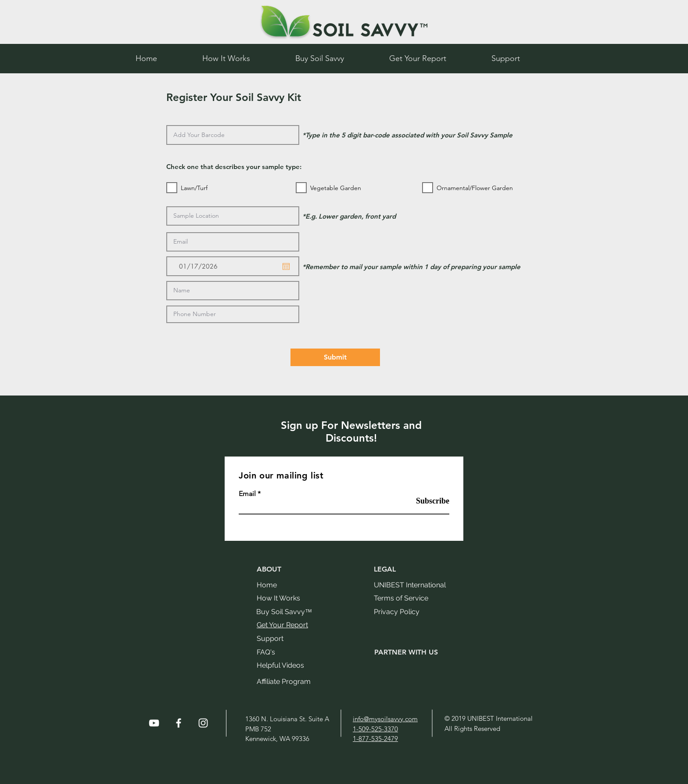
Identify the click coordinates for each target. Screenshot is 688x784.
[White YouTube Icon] (154, 723)
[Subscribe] (427, 501)
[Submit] (335, 357)
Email (247, 494)
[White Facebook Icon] (179, 723)
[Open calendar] (286, 266)
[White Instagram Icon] (203, 723)
